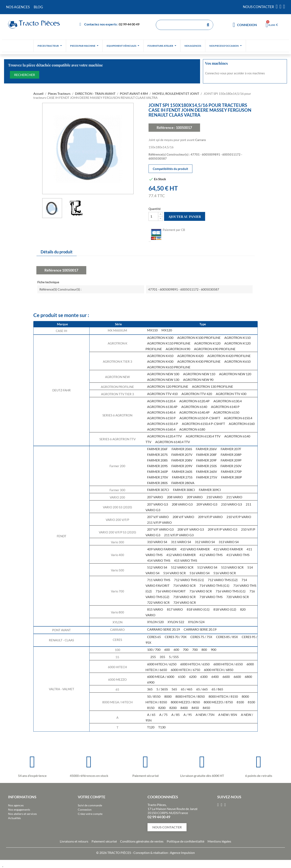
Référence (53, 270)
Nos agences (16, 805)
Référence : (166, 127)
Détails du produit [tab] (57, 252)
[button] (167, 827)
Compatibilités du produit (170, 169)
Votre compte (92, 797)
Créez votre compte (90, 814)
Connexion (85, 810)
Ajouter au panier (185, 216)
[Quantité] (153, 216)
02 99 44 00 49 (129, 24)
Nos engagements (19, 810)
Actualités (14, 818)
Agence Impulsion (182, 853)
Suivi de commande (90, 805)
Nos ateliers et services (22, 814)
